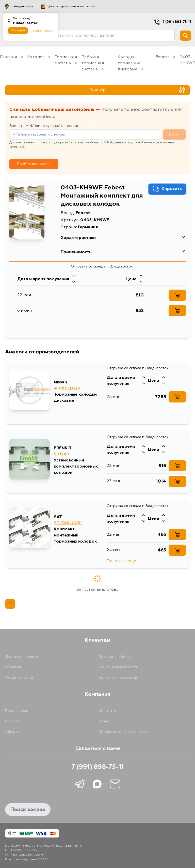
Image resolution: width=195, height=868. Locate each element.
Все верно (18, 31)
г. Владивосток (19, 7)
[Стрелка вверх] (74, 276)
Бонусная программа (118, 678)
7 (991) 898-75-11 (177, 22)
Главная (9, 57)
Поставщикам (17, 711)
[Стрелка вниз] (74, 282)
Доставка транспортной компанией (68, 7)
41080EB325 (67, 388)
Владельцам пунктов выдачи (125, 732)
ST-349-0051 (68, 523)
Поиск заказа (28, 810)
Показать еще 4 (123, 561)
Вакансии (13, 721)
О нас (105, 721)
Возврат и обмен (115, 657)
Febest (162, 57)
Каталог (36, 57)
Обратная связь (19, 678)
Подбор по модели (34, 164)
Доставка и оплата (21, 657)
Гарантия (13, 667)
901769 (61, 454)
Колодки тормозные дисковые (129, 63)
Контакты (108, 711)
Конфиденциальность (119, 667)
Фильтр (137, 90)
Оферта (12, 732)
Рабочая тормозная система (93, 63)
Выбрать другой (43, 31)
